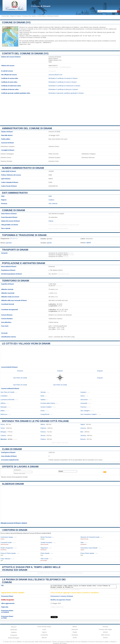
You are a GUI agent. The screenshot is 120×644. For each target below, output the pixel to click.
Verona (43, 435)
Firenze (43, 432)
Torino (3, 428)
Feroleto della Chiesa (48, 403)
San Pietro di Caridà (53, 32)
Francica (63, 32)
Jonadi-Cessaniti (46, 542)
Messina (4, 439)
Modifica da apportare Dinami (61, 600)
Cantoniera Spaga (7, 537)
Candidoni (4, 396)
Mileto (3, 411)
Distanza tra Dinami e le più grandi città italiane (35, 421)
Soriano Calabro (46, 407)
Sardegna (75, 635)
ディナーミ (14, 239)
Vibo (82, 542)
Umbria (105, 632)
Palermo (43, 428)
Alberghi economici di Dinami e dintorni (14, 523)
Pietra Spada (45, 553)
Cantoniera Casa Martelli (89, 548)
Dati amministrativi (15, 193)
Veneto (105, 638)
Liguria (44, 632)
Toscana (105, 627)
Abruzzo (14, 627)
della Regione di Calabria (70, 27)
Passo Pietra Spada (87, 553)
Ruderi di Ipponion (7, 548)
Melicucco (4, 414)
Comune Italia (5, 16)
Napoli (83, 424)
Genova (83, 428)
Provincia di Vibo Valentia (29, 16)
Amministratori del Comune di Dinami (27, 128)
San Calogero (85, 411)
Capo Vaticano (6, 559)
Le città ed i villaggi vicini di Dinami (26, 344)
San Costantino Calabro (89, 414)
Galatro (43, 400)
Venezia (83, 435)
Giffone (3, 403)
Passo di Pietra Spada (8, 553)
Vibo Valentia (98, 32)
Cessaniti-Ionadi (6, 542)
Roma (3, 424)
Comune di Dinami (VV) (16, 22)
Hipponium (44, 548)
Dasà (42, 396)
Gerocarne (84, 400)
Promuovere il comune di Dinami (62, 596)
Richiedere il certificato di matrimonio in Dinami (64, 86)
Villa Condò (44, 559)
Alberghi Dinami (13, 484)
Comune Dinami (42, 16)
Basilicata (14, 630)
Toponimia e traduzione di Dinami (24, 235)
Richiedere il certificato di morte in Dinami (63, 82)
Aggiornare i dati (25, 44)
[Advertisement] (60, 109)
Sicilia (75, 638)
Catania (3, 435)
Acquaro (42, 32)
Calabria (51, 200)
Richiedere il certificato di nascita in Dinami (63, 78)
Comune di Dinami (13, 210)
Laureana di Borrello (7, 400)
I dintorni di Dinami (15, 530)
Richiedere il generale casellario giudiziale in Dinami (66, 93)
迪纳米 (89, 243)
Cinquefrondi (45, 414)
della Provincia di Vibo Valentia (49, 27)
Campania (14, 635)
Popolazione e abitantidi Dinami (24, 263)
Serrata (43, 392)
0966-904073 (53, 66)
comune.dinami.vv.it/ (55, 75)
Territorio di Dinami (16, 281)
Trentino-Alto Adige (105, 629)
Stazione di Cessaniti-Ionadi (90, 537)
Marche (44, 638)
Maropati (4, 407)
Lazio (44, 629)
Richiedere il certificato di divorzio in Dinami (63, 89)
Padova (43, 439)
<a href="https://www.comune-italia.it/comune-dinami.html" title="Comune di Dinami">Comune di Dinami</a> (84, 587)
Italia (50, 196)
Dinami (22, 27)
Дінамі (49, 243)
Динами (9, 243)
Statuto (51, 221)
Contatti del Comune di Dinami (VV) (25, 53)
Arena (83, 396)
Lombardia (44, 635)
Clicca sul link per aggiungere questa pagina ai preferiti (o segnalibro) (75, 593)
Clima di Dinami (12, 449)
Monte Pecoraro (46, 537)
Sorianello (84, 403)
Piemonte (75, 629)
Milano (43, 424)
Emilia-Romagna (14, 638)
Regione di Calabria (16, 16)
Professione (17, 470)
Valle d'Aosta (105, 635)
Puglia (75, 632)
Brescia (83, 439)
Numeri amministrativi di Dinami (23, 168)
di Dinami (41, 6)
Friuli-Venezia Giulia (44, 627)
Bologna (3, 432)
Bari (82, 432)
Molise (75, 627)
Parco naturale (6, 228)
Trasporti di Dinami (15, 250)
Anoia (42, 411)
